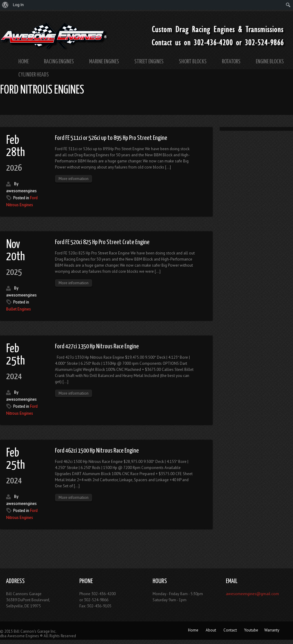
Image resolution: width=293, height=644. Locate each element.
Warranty (272, 630)
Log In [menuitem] (18, 5)
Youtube (251, 630)
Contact (230, 630)
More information (74, 179)
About (211, 630)
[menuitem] (5, 5)
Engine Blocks (270, 62)
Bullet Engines (18, 309)
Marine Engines (104, 62)
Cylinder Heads (34, 75)
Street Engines (149, 62)
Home (24, 62)
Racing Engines (59, 62)
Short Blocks (193, 62)
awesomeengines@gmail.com (252, 594)
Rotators (231, 62)
